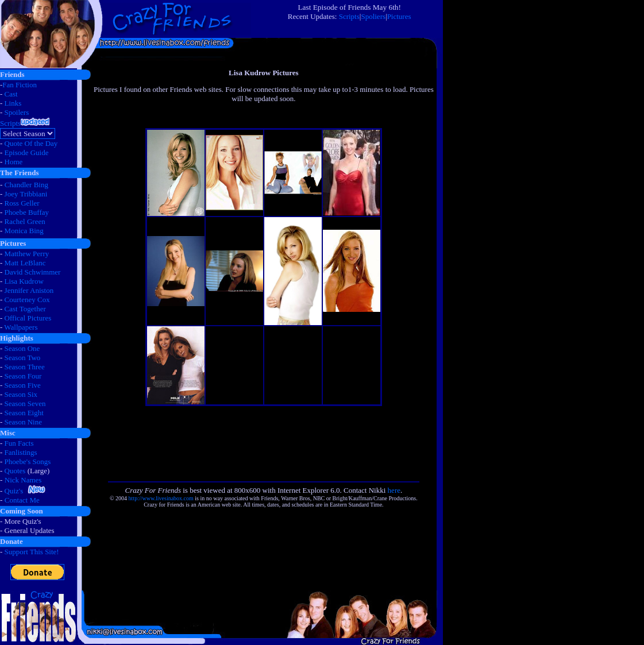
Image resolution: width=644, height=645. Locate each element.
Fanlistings (21, 452)
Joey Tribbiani (26, 194)
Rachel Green (25, 221)
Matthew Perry (27, 254)
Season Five (23, 385)
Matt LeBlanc (25, 263)
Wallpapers (21, 327)
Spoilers (17, 112)
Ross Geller (22, 203)
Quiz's (14, 491)
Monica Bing (24, 231)
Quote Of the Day (31, 143)
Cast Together (25, 309)
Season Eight (24, 413)
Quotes (15, 471)
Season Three (25, 367)
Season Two (23, 358)
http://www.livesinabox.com (161, 498)
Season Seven (25, 403)
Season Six (21, 394)
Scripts (349, 16)
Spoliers (373, 16)
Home (14, 162)
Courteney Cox (27, 300)
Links (13, 103)
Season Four (23, 376)
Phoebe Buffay (27, 212)
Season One (22, 348)
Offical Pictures (28, 318)
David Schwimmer (33, 272)
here (394, 490)
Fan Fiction (20, 85)
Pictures (399, 16)
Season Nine (23, 422)
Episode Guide (27, 152)
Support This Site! (32, 552)
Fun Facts (19, 443)
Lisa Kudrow (24, 281)
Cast (11, 94)
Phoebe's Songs (28, 461)
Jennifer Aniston (29, 290)
